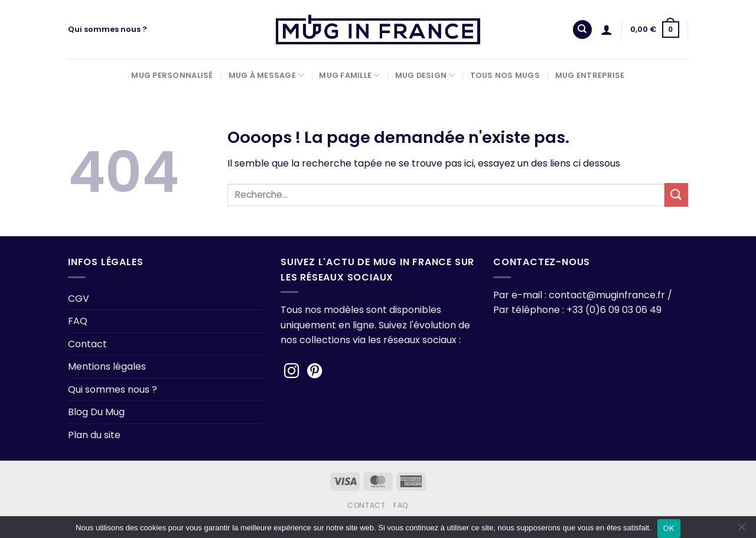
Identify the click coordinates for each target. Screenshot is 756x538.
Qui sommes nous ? (107, 29)
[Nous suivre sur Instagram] (292, 372)
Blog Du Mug (96, 412)
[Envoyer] (676, 195)
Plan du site (94, 435)
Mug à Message (266, 75)
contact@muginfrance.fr (607, 295)
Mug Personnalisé (172, 75)
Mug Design (425, 75)
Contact (87, 344)
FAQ (78, 321)
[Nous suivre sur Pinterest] (315, 372)
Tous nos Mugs (505, 75)
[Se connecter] (607, 30)
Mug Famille (349, 75)
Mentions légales (107, 366)
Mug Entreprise (590, 75)
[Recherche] (582, 30)
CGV (79, 299)
